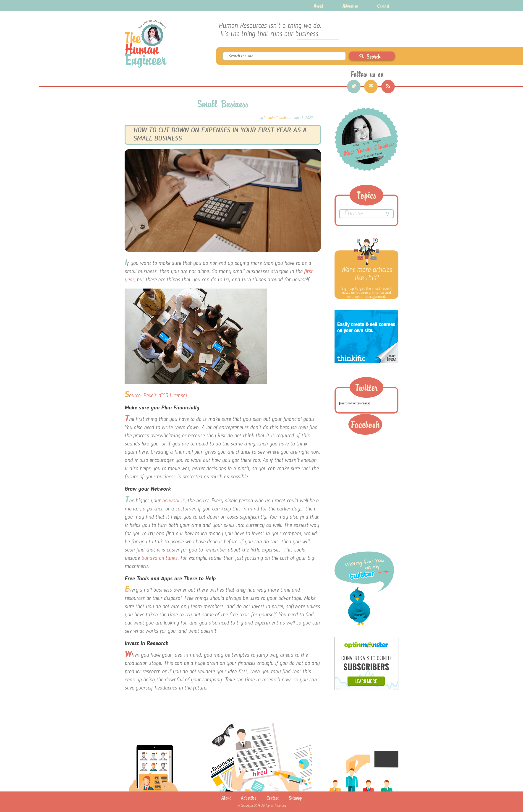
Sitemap (295, 798)
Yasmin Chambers (277, 118)
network (170, 501)
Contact (383, 5)
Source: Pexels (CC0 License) (156, 396)
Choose (366, 214)
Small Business (223, 104)
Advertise (350, 5)
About (318, 5)
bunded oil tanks (159, 558)
